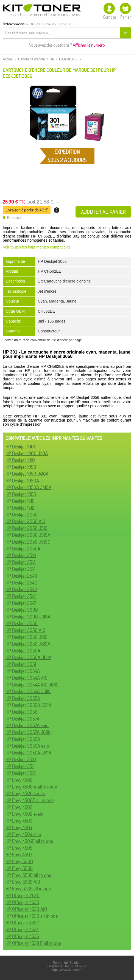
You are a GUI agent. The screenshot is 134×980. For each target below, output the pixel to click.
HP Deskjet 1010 (20, 460)
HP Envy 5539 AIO (23, 882)
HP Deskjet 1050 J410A (27, 474)
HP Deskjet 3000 (22, 610)
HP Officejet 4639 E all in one (33, 943)
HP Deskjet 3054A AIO (26, 678)
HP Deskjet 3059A (23, 739)
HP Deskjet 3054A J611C (28, 691)
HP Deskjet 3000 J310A (28, 617)
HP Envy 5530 (19, 868)
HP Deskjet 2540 (21, 576)
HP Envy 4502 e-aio (24, 814)
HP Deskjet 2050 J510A (28, 535)
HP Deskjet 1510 (20, 501)
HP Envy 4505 (19, 848)
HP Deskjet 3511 (20, 766)
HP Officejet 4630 (22, 902)
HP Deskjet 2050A (23, 549)
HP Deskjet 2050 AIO (25, 521)
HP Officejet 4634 (22, 929)
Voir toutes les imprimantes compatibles (37, 247)
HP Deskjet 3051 (21, 664)
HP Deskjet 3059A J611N (28, 753)
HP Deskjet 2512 (21, 562)
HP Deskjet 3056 (21, 712)
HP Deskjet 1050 (21, 467)
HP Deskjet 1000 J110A (27, 453)
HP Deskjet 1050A (22, 481)
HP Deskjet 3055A (23, 698)
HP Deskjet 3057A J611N (28, 732)
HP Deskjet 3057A (23, 719)
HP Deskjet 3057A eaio (27, 725)
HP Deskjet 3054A (23, 671)
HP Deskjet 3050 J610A (28, 644)
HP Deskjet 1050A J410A (28, 487)
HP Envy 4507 (19, 855)
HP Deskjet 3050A (23, 651)
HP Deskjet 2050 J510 (26, 528)
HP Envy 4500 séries (25, 793)
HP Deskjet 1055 (21, 494)
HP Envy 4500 (19, 780)
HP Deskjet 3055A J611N (28, 705)
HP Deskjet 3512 (21, 773)
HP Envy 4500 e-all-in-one (31, 787)
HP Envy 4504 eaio (23, 834)
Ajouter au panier (103, 212)
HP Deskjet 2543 (21, 589)
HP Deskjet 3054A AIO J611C (32, 685)
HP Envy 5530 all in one (28, 875)
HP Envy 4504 (19, 827)
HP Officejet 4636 (22, 936)
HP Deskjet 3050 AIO (25, 630)
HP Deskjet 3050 (22, 623)
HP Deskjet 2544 (21, 596)
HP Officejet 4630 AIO (26, 909)
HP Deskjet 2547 (21, 603)
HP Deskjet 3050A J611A (28, 657)
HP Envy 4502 (19, 807)
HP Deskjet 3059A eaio (27, 746)
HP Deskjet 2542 (21, 583)
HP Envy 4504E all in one (29, 841)
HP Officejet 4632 (22, 923)
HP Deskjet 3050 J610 (26, 637)
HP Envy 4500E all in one (30, 800)
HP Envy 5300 (19, 861)
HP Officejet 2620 (23, 895)
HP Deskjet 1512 (20, 508)
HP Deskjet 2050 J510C (28, 542)
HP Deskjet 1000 (21, 447)
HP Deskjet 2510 (21, 555)
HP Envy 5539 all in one (28, 889)
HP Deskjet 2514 (20, 569)
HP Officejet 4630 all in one (32, 916)
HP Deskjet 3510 (21, 759)
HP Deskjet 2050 (22, 515)
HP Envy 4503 (19, 821)
